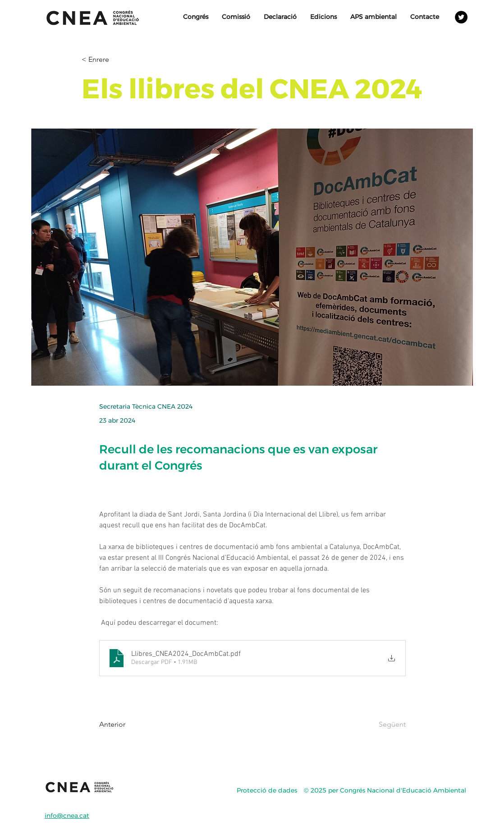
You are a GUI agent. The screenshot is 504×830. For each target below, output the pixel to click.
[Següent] (383, 724)
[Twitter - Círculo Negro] (461, 17)
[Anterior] (129, 724)
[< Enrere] (111, 60)
